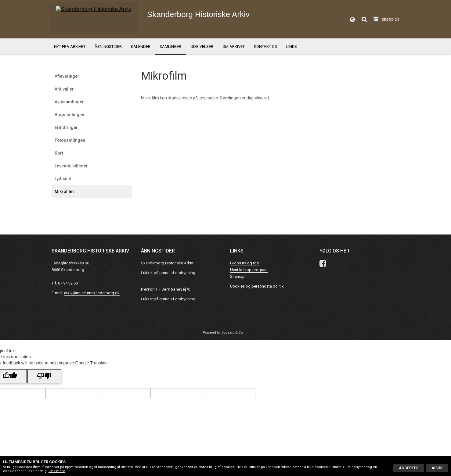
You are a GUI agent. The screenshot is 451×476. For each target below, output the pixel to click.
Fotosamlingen (70, 140)
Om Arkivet (234, 47)
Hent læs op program (249, 270)
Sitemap (237, 276)
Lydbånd (63, 179)
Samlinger (170, 47)
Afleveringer (67, 76)
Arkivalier (64, 89)
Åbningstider (108, 47)
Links (292, 47)
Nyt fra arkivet (70, 47)
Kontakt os (265, 47)
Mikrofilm (64, 191)
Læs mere (57, 471)
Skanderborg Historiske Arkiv (213, 18)
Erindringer (66, 127)
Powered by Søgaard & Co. (223, 332)
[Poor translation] (44, 376)
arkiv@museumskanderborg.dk (92, 293)
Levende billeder (71, 166)
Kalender (141, 47)
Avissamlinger (69, 102)
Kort (59, 153)
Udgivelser (202, 47)
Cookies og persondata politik (257, 286)
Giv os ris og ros (244, 263)
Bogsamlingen (69, 115)
